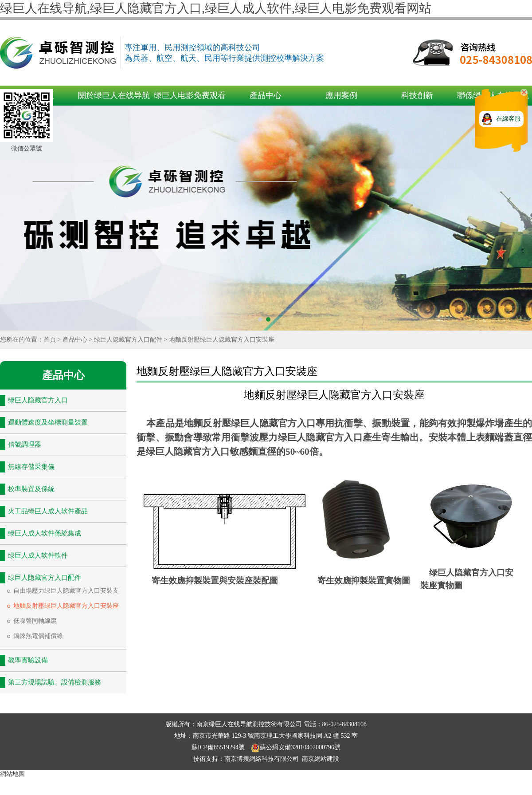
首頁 (50, 340)
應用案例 (341, 95)
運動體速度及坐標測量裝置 (48, 422)
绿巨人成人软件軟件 (38, 555)
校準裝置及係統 (31, 489)
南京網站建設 (321, 759)
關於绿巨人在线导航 (114, 95)
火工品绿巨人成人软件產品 (48, 511)
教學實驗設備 (28, 660)
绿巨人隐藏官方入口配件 (128, 340)
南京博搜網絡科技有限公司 (262, 759)
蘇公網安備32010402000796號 (296, 747)
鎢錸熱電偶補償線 (38, 636)
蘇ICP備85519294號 (219, 747)
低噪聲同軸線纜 (35, 621)
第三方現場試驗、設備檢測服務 (55, 682)
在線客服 (509, 119)
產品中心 (266, 95)
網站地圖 (12, 774)
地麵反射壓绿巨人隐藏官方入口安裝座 (222, 340)
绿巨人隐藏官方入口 (38, 400)
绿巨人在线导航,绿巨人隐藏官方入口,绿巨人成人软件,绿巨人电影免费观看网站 (216, 8)
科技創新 (417, 95)
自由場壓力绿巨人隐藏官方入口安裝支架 (69, 591)
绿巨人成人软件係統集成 (45, 533)
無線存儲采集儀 (31, 467)
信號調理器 (25, 445)
